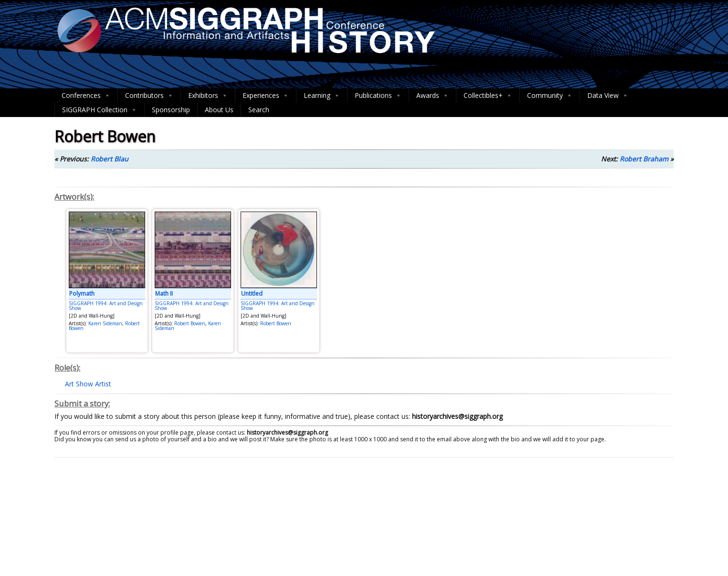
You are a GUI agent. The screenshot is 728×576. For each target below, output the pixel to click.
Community (550, 96)
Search (259, 110)
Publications (378, 96)
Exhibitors (208, 96)
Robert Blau (110, 159)
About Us (219, 110)
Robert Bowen (190, 323)
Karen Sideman (105, 323)
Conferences (86, 96)
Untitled (252, 293)
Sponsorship (171, 110)
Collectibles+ (488, 96)
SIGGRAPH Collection (100, 110)
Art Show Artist (88, 384)
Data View (608, 96)
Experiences (266, 96)
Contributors (149, 96)
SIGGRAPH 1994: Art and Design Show (106, 306)
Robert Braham (644, 159)
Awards (433, 96)
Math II (164, 293)
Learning (322, 96)
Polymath (82, 293)
